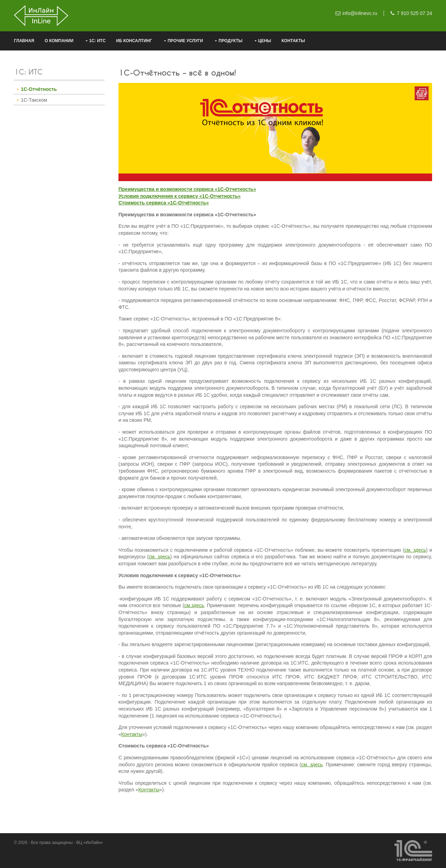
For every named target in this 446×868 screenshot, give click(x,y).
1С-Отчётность (39, 89)
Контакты (293, 41)
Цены (265, 41)
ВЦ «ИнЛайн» (90, 843)
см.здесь (194, 605)
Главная (24, 41)
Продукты (230, 41)
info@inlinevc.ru (360, 13)
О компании (59, 41)
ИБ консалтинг (134, 41)
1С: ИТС (97, 41)
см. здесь (415, 550)
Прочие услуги (185, 41)
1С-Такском (34, 100)
